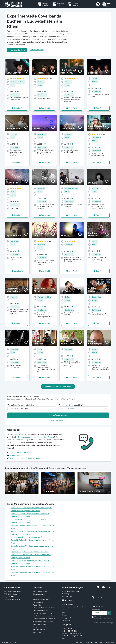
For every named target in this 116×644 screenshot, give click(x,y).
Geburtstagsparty (39, 594)
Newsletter (66, 621)
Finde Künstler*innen (17, 50)
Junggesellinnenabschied (42, 627)
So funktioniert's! (37, 50)
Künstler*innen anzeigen (58, 415)
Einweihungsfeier (39, 630)
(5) (43, 251)
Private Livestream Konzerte (43, 621)
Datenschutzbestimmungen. (104, 623)
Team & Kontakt (68, 604)
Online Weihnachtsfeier (41, 611)
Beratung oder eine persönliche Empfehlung (36, 437)
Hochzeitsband (38, 597)
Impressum (80, 642)
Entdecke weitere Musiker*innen (58, 387)
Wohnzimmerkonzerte (41, 591)
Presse (65, 615)
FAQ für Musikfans (11, 594)
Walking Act (37, 632)
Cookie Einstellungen (107, 642)
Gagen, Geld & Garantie (12, 597)
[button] (106, 4)
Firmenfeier (37, 605)
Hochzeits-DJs (38, 602)
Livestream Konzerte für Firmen (44, 619)
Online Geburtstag (40, 624)
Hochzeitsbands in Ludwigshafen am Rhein (28, 537)
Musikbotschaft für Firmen (42, 613)
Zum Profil (18, 108)
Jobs (64, 612)
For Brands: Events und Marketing (70, 593)
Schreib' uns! (15, 455)
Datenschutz (89, 642)
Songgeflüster (67, 597)
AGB (97, 642)
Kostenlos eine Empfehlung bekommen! (26, 458)
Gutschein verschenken (12, 600)
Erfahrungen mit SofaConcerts (73, 607)
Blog (64, 610)
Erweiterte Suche (58, 421)
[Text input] (99, 613)
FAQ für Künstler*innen (12, 591)
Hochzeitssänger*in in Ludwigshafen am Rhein (30, 552)
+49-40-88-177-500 (19, 453)
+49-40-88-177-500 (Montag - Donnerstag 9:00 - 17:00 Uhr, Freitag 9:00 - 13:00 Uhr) (73, 635)
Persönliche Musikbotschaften (44, 616)
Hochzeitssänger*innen (41, 600)
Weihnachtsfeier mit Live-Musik (44, 608)
